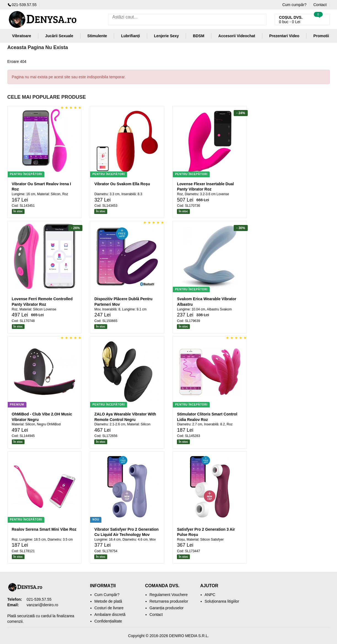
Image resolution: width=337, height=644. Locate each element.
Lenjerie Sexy (166, 36)
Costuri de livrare (109, 608)
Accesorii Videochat (237, 36)
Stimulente (97, 36)
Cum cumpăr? (294, 5)
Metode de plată (108, 601)
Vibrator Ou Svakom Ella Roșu (122, 184)
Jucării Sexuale (59, 36)
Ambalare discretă (110, 615)
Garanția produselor (167, 608)
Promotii (321, 36)
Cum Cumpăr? (107, 595)
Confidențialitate (108, 621)
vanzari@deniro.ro (43, 605)
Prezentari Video (284, 36)
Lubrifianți (130, 36)
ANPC (210, 595)
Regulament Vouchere (169, 595)
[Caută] (261, 19)
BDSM (199, 36)
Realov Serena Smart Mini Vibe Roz (44, 529)
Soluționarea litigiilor (222, 601)
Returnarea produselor (169, 601)
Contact (320, 5)
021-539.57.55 (22, 5)
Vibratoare (22, 36)
